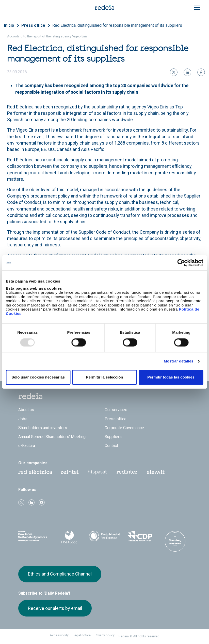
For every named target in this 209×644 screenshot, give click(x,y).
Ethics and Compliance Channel (60, 574)
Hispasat (98, 472)
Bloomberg (175, 541)
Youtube (42, 502)
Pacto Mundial (105, 536)
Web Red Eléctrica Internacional (127, 472)
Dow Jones (34, 536)
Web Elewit (156, 472)
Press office (33, 25)
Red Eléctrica (35, 472)
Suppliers (113, 437)
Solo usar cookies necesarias (38, 377)
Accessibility (59, 635)
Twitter (21, 502)
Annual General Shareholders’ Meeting (52, 437)
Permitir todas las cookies (171, 377)
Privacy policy (105, 635)
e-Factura (27, 446)
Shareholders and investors (43, 428)
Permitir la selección (105, 377)
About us (26, 410)
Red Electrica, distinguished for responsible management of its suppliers (117, 25)
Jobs (23, 419)
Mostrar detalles (179, 361)
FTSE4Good (69, 537)
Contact (111, 446)
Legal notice (82, 635)
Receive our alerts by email (55, 608)
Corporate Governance (124, 428)
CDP (140, 536)
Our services (116, 410)
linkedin (31, 502)
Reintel (70, 472)
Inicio (9, 25)
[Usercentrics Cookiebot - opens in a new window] (181, 263)
